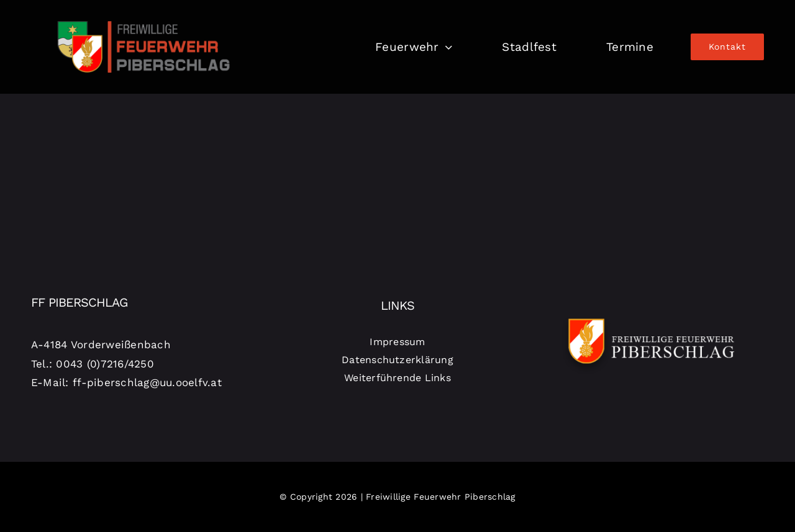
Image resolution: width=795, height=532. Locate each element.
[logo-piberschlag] (143, 14)
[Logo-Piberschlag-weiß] (652, 317)
